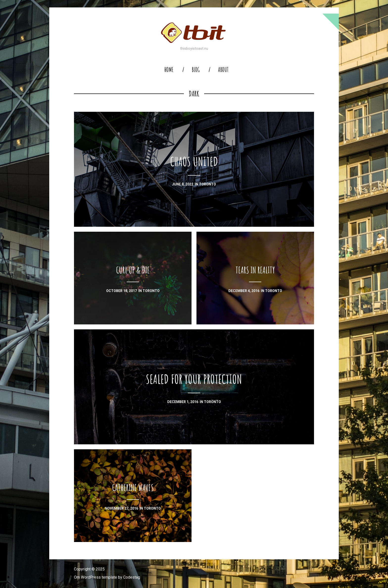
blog (196, 70)
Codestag (132, 577)
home (169, 70)
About (223, 70)
